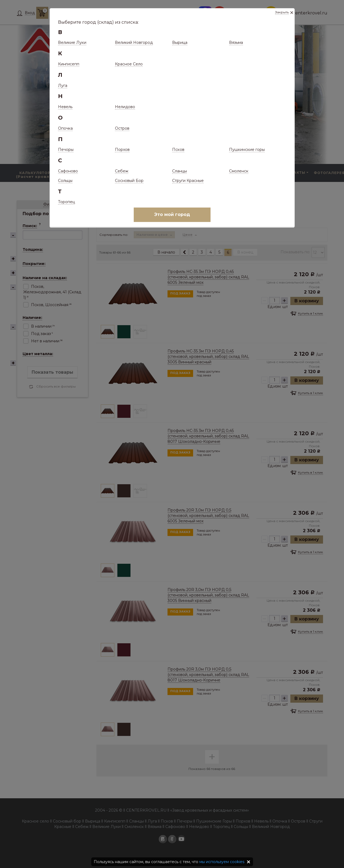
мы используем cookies (222, 862)
